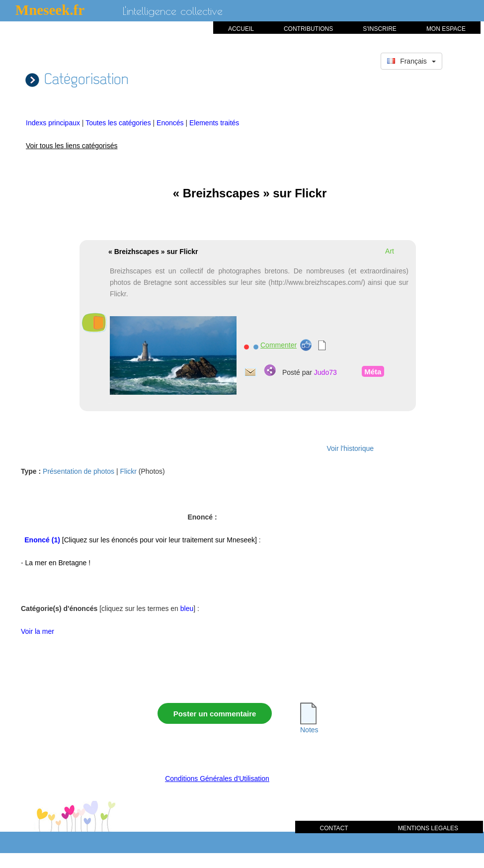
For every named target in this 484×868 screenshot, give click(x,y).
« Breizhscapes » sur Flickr (153, 252)
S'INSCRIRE (380, 29)
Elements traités (214, 123)
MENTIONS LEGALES (428, 828)
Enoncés (171, 123)
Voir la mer (38, 631)
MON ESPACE (446, 29)
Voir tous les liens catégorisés (72, 146)
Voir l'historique (351, 448)
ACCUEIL (241, 29)
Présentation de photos (79, 471)
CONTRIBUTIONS (308, 29)
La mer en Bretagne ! (58, 563)
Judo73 (325, 372)
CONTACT (334, 828)
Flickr (128, 471)
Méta (372, 371)
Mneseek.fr (50, 10)
